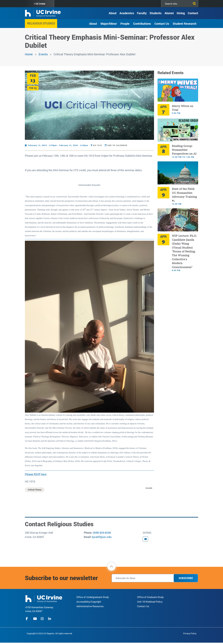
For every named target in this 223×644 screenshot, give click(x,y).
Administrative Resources (90, 606)
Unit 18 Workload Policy (150, 602)
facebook (28, 619)
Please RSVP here (36, 474)
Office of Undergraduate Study (93, 597)
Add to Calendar (117, 145)
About (113, 13)
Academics (127, 13)
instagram (42, 619)
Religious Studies (41, 23)
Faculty (142, 13)
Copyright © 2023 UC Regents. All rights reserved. (50, 633)
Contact (193, 13)
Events (43, 54)
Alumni (169, 13)
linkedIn (50, 619)
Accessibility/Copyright (89, 602)
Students (156, 13)
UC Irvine (40, 4)
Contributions (142, 24)
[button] (111, 566)
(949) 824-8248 (102, 533)
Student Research (185, 24)
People (125, 24)
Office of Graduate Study (150, 597)
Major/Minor (109, 24)
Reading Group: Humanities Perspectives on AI (184, 150)
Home (29, 54)
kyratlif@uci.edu (102, 537)
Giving (181, 13)
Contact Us (162, 24)
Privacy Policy (190, 633)
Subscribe (186, 578)
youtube (35, 619)
